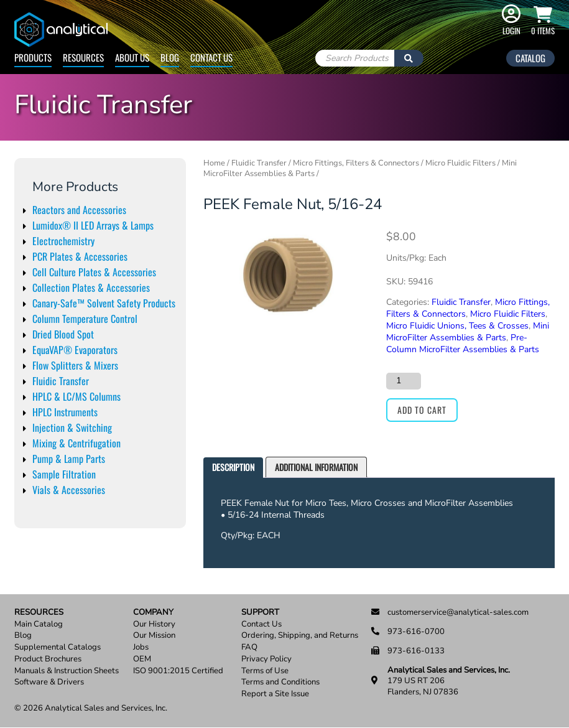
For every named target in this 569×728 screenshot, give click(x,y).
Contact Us (211, 57)
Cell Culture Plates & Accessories (94, 272)
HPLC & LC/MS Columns (76, 396)
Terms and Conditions (280, 682)
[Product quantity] (404, 381)
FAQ (249, 647)
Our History (154, 624)
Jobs (141, 647)
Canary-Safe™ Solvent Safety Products (104, 303)
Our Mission (154, 636)
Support (260, 613)
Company (153, 613)
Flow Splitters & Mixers (75, 365)
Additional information (316, 467)
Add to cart (422, 410)
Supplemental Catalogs (58, 647)
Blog (170, 57)
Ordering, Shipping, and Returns (300, 636)
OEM (142, 659)
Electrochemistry (63, 241)
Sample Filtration (64, 474)
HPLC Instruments (65, 412)
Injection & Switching (72, 427)
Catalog (530, 58)
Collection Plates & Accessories (91, 287)
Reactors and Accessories (79, 210)
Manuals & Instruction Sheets (67, 671)
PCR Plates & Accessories (80, 256)
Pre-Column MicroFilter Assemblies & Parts (463, 343)
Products (33, 57)
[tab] (233, 468)
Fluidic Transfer (61, 381)
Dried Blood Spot (63, 334)
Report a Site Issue (275, 694)
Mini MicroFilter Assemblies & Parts (468, 332)
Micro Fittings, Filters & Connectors (356, 163)
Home (214, 163)
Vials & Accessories (69, 490)
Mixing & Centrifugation (76, 443)
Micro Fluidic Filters (460, 163)
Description (233, 467)
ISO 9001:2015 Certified (178, 671)
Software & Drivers (49, 682)
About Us (132, 57)
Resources (83, 57)
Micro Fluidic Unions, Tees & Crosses (457, 326)
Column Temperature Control (85, 319)
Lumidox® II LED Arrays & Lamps (93, 225)
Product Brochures (48, 659)
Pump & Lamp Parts (69, 459)
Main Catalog (39, 624)
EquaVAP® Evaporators (75, 350)
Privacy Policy (266, 659)
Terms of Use (265, 671)
